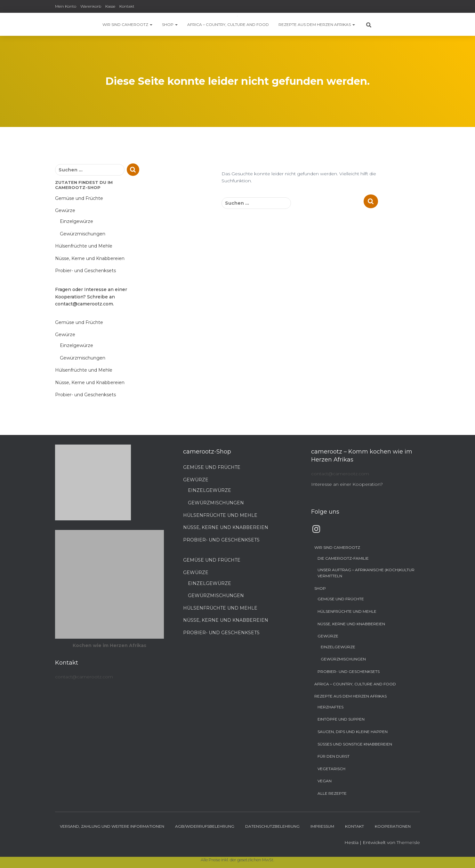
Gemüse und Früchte (79, 198)
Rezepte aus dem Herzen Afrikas (317, 24)
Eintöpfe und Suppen (341, 719)
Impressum (322, 826)
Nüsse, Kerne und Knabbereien (90, 258)
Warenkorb (91, 6)
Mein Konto (66, 6)
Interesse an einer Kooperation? (347, 484)
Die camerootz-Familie (343, 558)
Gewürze (65, 210)
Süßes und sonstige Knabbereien (355, 744)
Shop (170, 24)
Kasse (110, 6)
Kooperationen (393, 826)
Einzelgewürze (76, 221)
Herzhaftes (330, 707)
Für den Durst (334, 756)
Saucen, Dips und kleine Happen (353, 732)
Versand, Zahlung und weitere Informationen (112, 826)
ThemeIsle (408, 842)
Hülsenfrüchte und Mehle (84, 246)
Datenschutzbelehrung (272, 826)
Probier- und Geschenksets (85, 271)
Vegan (325, 781)
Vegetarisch (331, 769)
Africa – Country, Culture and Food (228, 24)
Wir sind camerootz (127, 24)
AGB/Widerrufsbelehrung (205, 826)
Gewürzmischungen (83, 234)
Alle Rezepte (332, 793)
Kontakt (127, 6)
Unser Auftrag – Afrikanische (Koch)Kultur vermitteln (366, 573)
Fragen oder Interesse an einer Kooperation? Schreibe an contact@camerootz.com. (91, 297)
